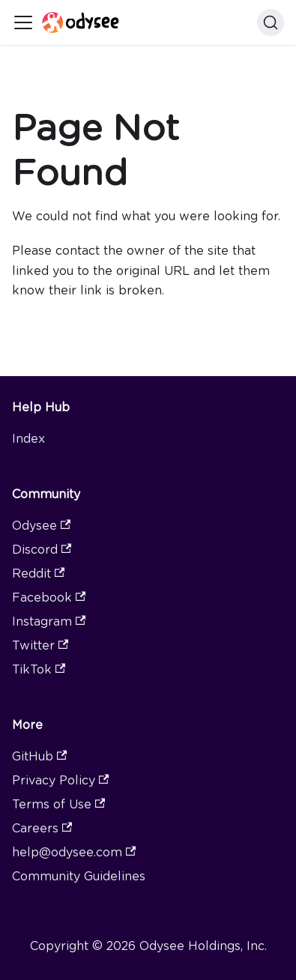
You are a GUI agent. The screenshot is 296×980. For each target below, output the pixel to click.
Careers (42, 828)
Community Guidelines (79, 876)
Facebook (49, 598)
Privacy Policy (60, 780)
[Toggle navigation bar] (23, 22)
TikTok (39, 669)
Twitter (40, 645)
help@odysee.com (74, 852)
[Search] (271, 22)
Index (28, 439)
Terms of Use (58, 804)
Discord (42, 550)
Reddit (38, 574)
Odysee (41, 526)
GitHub (39, 756)
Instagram (49, 621)
